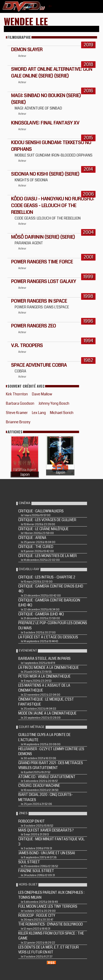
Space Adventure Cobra (39, 365)
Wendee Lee (26, 21)
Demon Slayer (27, 50)
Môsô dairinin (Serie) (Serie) (43, 237)
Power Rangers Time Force (42, 262)
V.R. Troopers (27, 346)
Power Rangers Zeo (33, 326)
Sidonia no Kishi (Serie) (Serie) (45, 174)
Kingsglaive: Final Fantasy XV (45, 123)
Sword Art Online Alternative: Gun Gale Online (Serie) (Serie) (52, 73)
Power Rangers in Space (39, 301)
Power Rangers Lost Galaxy (44, 281)
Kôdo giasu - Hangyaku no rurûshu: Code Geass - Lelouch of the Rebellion (53, 206)
